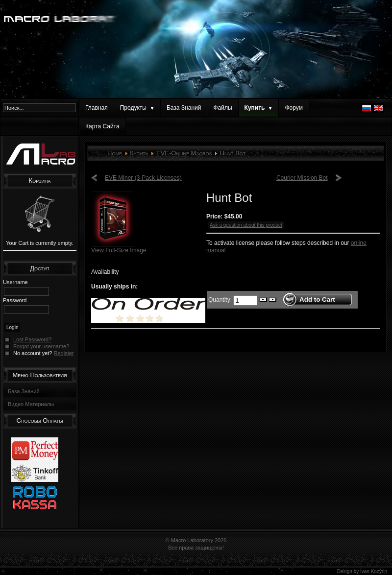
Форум (294, 108)
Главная (97, 108)
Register (64, 353)
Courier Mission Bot (302, 178)
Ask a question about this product (246, 225)
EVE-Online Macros (184, 153)
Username (15, 282)
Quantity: (221, 299)
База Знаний (184, 108)
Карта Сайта (102, 126)
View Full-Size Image (119, 248)
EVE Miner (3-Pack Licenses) (143, 178)
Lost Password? (32, 339)
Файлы (222, 108)
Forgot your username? (41, 346)
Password (15, 300)
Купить (139, 153)
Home (115, 153)
